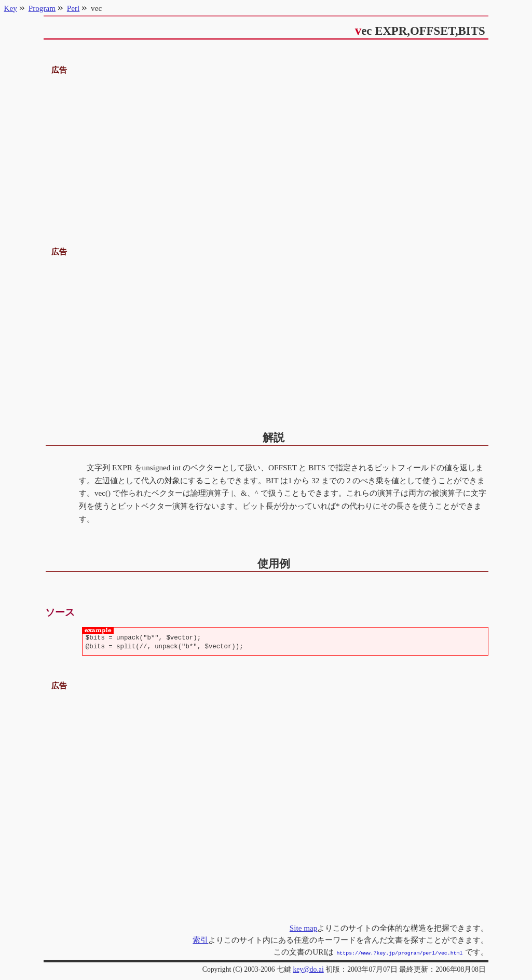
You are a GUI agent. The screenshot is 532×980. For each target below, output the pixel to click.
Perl (73, 8)
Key (11, 8)
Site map (304, 928)
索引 (200, 940)
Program (42, 8)
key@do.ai (308, 968)
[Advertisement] (266, 149)
